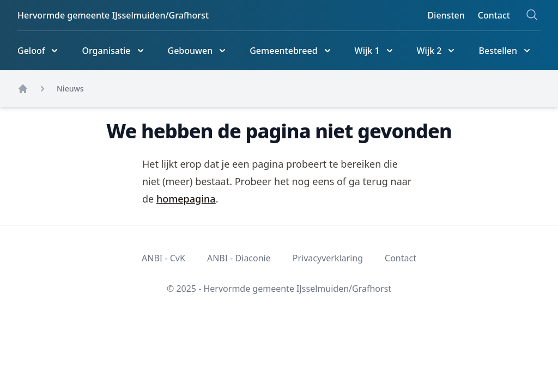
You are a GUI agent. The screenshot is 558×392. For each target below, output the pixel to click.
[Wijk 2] (437, 51)
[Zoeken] (532, 15)
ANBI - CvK (163, 258)
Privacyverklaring (328, 258)
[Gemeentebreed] (291, 51)
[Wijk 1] (375, 51)
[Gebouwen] (198, 51)
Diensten (446, 15)
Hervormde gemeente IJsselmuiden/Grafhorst (113, 15)
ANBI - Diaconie (239, 258)
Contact (494, 15)
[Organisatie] (114, 51)
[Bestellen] (505, 51)
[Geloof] (39, 51)
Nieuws (70, 88)
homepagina (186, 199)
